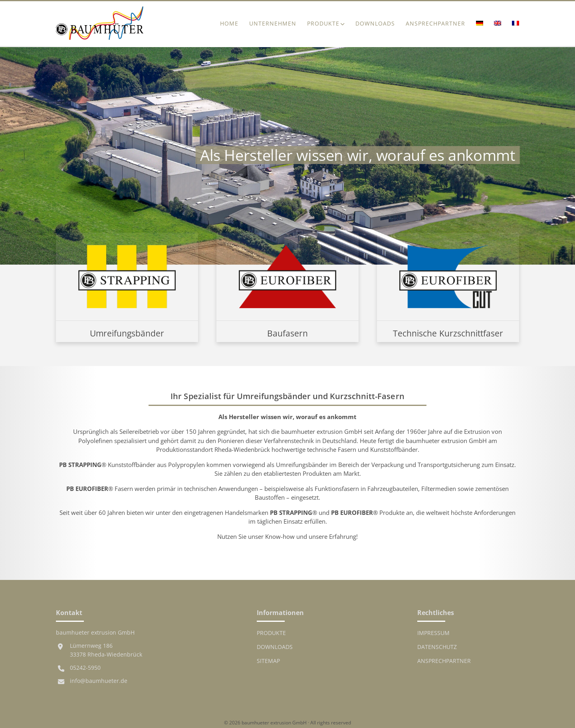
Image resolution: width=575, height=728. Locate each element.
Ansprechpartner (435, 24)
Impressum (433, 633)
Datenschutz (437, 647)
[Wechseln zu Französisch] (513, 24)
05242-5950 (85, 668)
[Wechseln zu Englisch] (497, 24)
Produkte (323, 24)
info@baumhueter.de (99, 681)
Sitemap (268, 661)
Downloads (375, 24)
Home (229, 24)
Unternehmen (273, 24)
